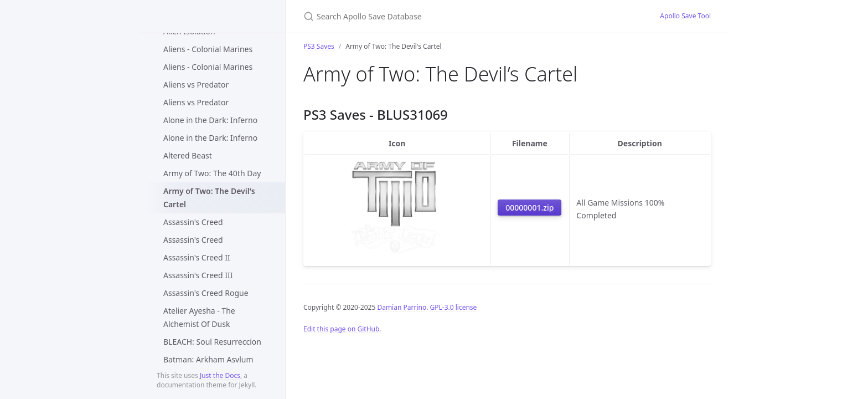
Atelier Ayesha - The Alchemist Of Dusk (199, 317)
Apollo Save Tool (685, 16)
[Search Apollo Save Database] (434, 16)
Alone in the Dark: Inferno (210, 120)
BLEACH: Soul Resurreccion (212, 342)
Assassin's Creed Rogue (206, 293)
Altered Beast (188, 155)
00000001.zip (529, 208)
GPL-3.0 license (454, 307)
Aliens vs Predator (196, 85)
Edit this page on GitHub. (342, 329)
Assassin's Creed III (198, 275)
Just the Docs (220, 375)
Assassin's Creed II (197, 257)
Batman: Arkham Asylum (208, 359)
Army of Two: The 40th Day (212, 173)
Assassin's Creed (193, 222)
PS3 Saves (319, 46)
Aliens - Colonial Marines (208, 49)
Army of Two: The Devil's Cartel (209, 198)
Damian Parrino (402, 307)
